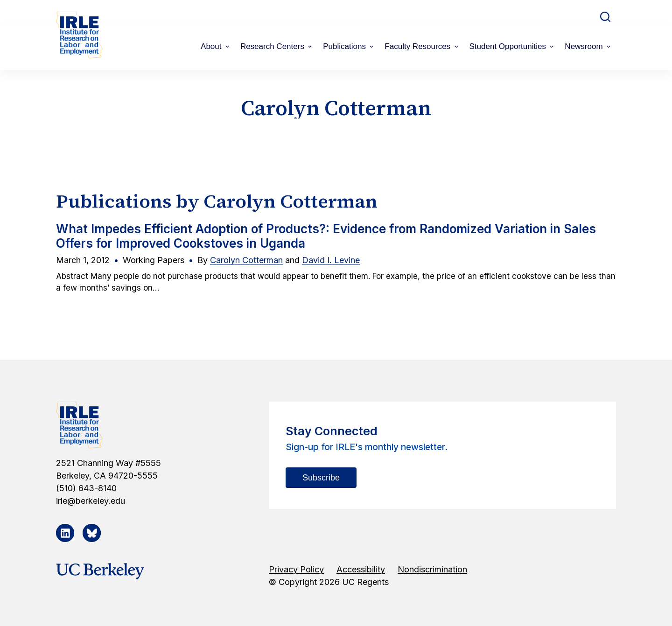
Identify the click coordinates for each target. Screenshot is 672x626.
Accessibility (361, 569)
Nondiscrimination (432, 569)
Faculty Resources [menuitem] (422, 46)
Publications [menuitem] (349, 46)
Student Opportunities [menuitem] (513, 46)
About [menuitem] (216, 46)
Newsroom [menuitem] (589, 46)
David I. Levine (331, 260)
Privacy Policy (296, 569)
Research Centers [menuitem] (277, 46)
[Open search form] (605, 17)
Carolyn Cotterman (246, 260)
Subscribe (321, 478)
